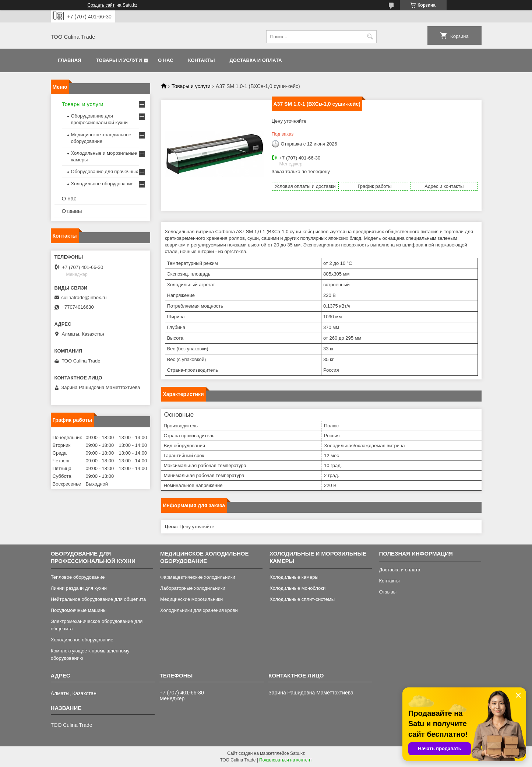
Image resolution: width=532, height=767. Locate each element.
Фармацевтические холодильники (198, 577)
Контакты (202, 60)
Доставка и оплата (256, 60)
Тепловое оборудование (78, 577)
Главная (70, 60)
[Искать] (370, 37)
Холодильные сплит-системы (302, 599)
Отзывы (72, 211)
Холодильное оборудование (102, 184)
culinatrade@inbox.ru (84, 297)
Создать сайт (101, 5)
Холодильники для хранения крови (199, 610)
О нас (166, 60)
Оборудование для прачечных (105, 171)
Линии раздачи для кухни (79, 588)
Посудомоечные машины (79, 610)
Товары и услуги (119, 60)
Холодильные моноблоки (297, 588)
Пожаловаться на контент (286, 760)
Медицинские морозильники (191, 599)
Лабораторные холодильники (193, 588)
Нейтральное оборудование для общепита (98, 599)
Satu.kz (297, 753)
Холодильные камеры (294, 577)
